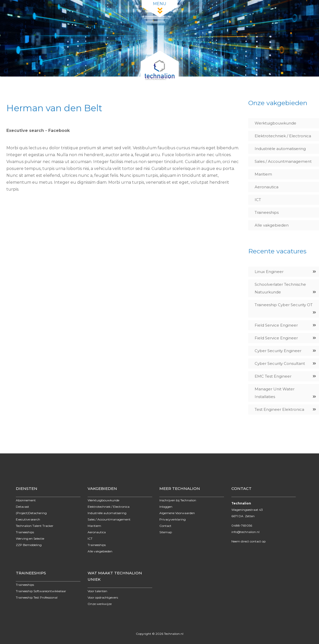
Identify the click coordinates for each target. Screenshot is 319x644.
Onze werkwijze (100, 604)
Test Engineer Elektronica (279, 409)
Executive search (28, 519)
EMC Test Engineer (273, 376)
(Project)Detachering (31, 513)
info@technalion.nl (245, 532)
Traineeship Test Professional (37, 597)
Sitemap (166, 532)
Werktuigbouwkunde (275, 123)
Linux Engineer (269, 272)
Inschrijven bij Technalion (178, 500)
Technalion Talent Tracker (35, 526)
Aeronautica (267, 187)
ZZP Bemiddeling (29, 545)
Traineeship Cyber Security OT (284, 305)
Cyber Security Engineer (278, 351)
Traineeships (267, 212)
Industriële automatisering (280, 149)
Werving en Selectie (30, 538)
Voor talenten (97, 591)
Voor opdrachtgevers (103, 597)
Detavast (22, 507)
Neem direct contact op (249, 541)
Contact (165, 526)
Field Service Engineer (276, 325)
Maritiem (263, 174)
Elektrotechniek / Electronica (283, 136)
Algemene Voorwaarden (177, 513)
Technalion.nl (174, 634)
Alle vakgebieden (272, 225)
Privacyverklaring (173, 519)
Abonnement (26, 500)
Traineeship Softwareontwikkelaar (41, 591)
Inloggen (166, 507)
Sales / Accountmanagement (283, 161)
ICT (258, 200)
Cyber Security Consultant (280, 363)
